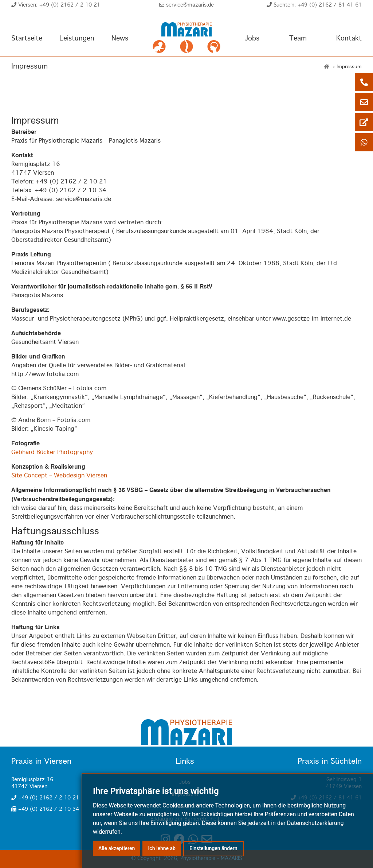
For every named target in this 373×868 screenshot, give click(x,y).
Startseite (27, 39)
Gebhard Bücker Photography (52, 452)
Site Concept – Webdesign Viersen (59, 476)
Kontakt (349, 39)
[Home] (327, 67)
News (120, 39)
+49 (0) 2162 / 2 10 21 (70, 5)
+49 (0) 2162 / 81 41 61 (330, 5)
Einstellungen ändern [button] (213, 848)
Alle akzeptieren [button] (117, 848)
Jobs (252, 39)
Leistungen (77, 39)
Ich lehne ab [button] (162, 848)
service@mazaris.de (190, 5)
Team (298, 39)
